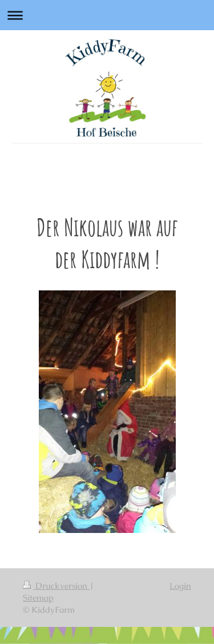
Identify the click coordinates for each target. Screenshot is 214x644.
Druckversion (56, 586)
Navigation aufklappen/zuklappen (107, 15)
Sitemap (38, 598)
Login (180, 586)
